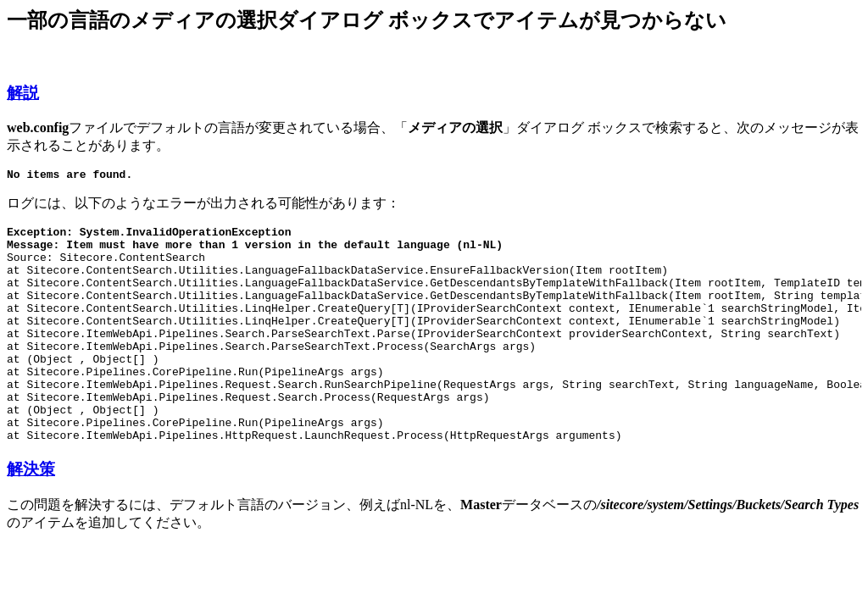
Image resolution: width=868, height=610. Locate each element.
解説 (23, 93)
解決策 (31, 515)
